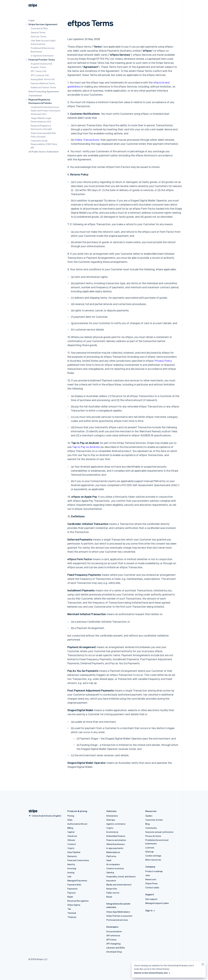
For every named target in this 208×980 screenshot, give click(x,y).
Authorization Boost (77, 824)
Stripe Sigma (74, 905)
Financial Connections (78, 860)
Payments (73, 889)
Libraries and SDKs (116, 948)
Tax (69, 909)
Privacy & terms (153, 836)
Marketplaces (113, 852)
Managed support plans (157, 903)
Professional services (117, 920)
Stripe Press (151, 883)
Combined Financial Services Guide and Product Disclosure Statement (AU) (46, 110)
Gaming (110, 872)
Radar (70, 897)
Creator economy (115, 868)
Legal (31, 20)
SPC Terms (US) (39, 71)
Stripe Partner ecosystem (119, 916)
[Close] (202, 965)
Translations (35, 95)
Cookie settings (153, 856)
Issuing (71, 872)
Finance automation (116, 840)
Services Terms (39, 36)
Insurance (111, 880)
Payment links (74, 885)
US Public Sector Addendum (44, 152)
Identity (71, 864)
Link (69, 876)
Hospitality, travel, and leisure (121, 876)
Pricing (71, 816)
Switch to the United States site (152, 973)
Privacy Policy (163, 361)
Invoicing (72, 868)
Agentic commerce (116, 824)
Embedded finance (116, 836)
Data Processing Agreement (44, 91)
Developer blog (114, 952)
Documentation (114, 931)
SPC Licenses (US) (40, 75)
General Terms (38, 32)
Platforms (111, 856)
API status (112, 940)
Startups (111, 820)
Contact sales (152, 887)
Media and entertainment (119, 885)
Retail (109, 897)
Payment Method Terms (43, 83)
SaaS (109, 860)
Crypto (71, 848)
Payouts (72, 893)
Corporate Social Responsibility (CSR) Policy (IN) (44, 144)
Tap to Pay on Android (86, 447)
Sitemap (150, 852)
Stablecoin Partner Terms (44, 87)
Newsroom (151, 879)
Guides (149, 816)
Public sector (113, 893)
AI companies (113, 864)
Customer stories (154, 820)
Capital (71, 832)
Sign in (150, 910)
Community (151, 828)
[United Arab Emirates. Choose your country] (45, 816)
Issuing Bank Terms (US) (43, 79)
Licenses (150, 848)
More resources (153, 860)
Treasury (72, 917)
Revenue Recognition (78, 901)
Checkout (72, 836)
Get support (151, 899)
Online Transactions (87, 140)
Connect (72, 844)
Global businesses (116, 844)
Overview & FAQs (39, 28)
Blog (148, 824)
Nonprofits (112, 889)
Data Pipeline (74, 852)
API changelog (114, 944)
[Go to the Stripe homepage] (32, 811)
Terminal (72, 913)
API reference (113, 935)
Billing (70, 828)
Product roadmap (154, 871)
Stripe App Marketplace (118, 912)
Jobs (148, 875)
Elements (72, 856)
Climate (71, 840)
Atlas (70, 820)
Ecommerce (112, 832)
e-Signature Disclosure (42, 56)
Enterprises (112, 816)
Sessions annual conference (159, 832)
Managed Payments (77, 880)
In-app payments (115, 848)
